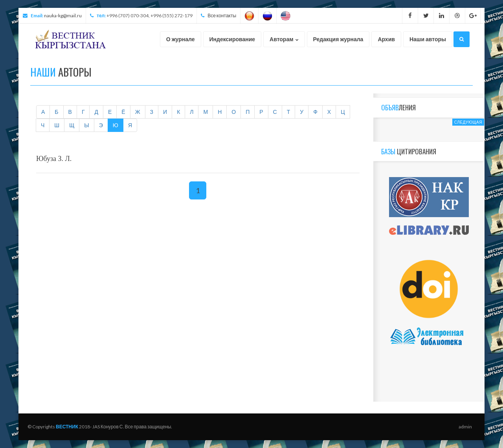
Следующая (468, 122)
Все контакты (222, 16)
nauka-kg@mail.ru (63, 16)
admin (465, 427)
